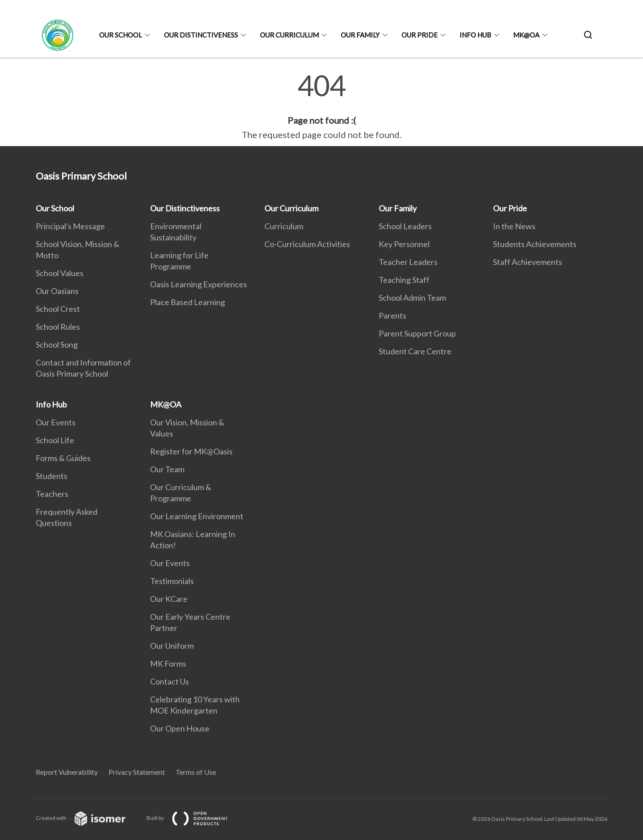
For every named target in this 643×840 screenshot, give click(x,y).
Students (52, 476)
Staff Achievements (528, 262)
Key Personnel (404, 244)
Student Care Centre (415, 351)
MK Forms (168, 664)
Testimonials (172, 581)
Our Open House (180, 728)
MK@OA (526, 35)
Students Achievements (535, 244)
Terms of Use (196, 772)
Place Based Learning (188, 302)
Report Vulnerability (67, 772)
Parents (392, 315)
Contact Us (169, 681)
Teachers (52, 494)
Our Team (167, 469)
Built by (194, 818)
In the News (514, 226)
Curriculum (284, 226)
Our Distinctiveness (201, 35)
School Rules (58, 327)
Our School (121, 35)
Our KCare (169, 599)
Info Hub (475, 35)
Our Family (360, 35)
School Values (60, 273)
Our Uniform (172, 646)
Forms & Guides (63, 458)
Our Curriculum (289, 35)
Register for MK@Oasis (191, 451)
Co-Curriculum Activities (307, 244)
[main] (321, 106)
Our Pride (420, 35)
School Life (55, 440)
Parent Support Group (417, 333)
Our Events (56, 422)
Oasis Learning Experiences (198, 284)
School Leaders (405, 226)
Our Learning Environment (197, 516)
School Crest (58, 309)
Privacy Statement (137, 772)
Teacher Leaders (408, 262)
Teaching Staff (404, 280)
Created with (88, 818)
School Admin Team (412, 298)
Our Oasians (57, 291)
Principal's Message (70, 226)
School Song (57, 344)
